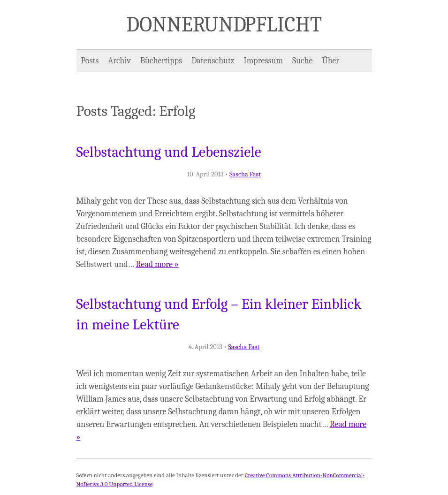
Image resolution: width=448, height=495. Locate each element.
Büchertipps (161, 61)
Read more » (157, 264)
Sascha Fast (245, 174)
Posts (90, 61)
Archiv (119, 61)
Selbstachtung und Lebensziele (169, 152)
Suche (302, 61)
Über (331, 61)
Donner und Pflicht (224, 24)
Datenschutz (213, 61)
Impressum (264, 61)
